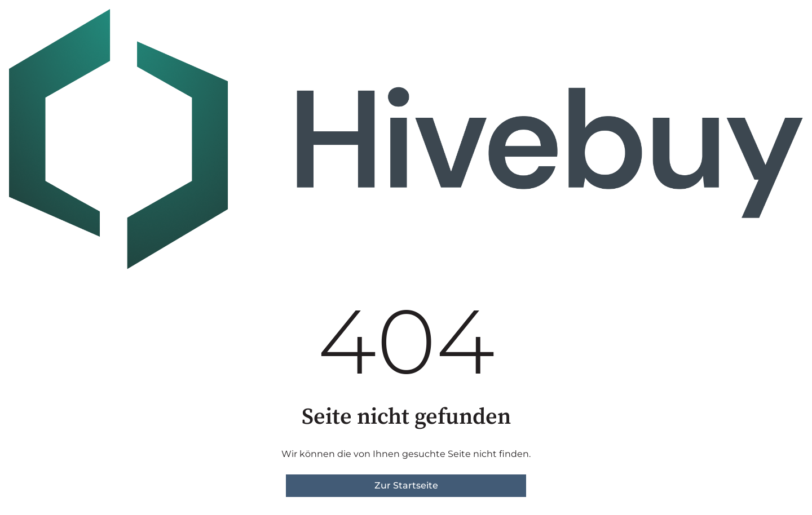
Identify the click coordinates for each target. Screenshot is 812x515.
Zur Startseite (406, 485)
